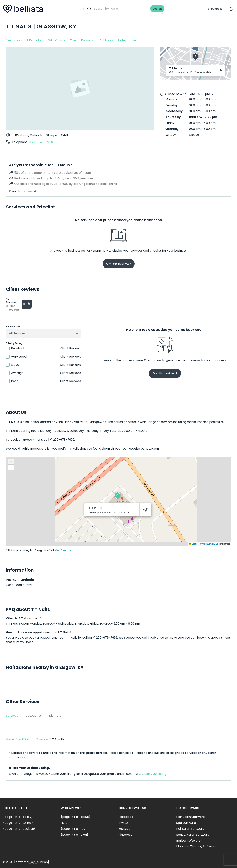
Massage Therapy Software (196, 846)
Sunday (171, 135)
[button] (117, 496)
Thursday (173, 117)
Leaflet (193, 544)
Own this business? (23, 191)
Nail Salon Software (190, 829)
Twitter (124, 823)
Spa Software (186, 823)
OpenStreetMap (210, 544)
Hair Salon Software (191, 817)
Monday (171, 99)
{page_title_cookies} (19, 829)
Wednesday (174, 111)
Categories (34, 716)
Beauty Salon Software (193, 835)
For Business (214, 9)
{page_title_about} (76, 817)
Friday (170, 123)
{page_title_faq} (74, 829)
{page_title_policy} (18, 817)
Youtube (125, 829)
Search (157, 9)
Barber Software (188, 841)
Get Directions (64, 550)
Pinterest (125, 835)
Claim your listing (154, 774)
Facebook (126, 817)
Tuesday (171, 105)
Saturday (172, 129)
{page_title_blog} (74, 835)
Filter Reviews (13, 327)
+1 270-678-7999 (41, 142)
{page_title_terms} (18, 823)
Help (64, 823)
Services (12, 716)
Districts (55, 716)
